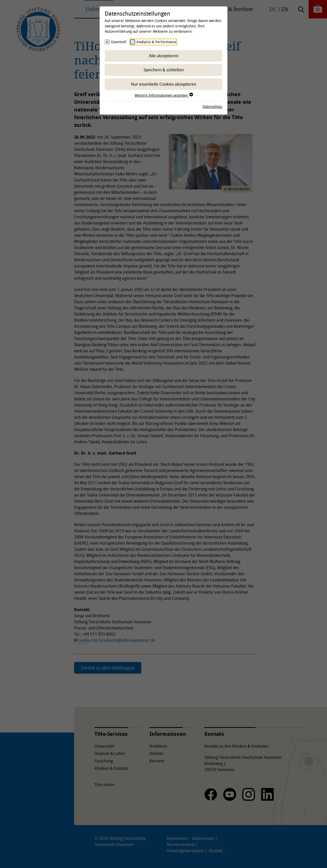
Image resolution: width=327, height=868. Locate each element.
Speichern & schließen (164, 70)
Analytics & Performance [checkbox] (156, 42)
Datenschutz (212, 106)
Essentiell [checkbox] (119, 42)
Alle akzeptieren (164, 56)
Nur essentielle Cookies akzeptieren (164, 84)
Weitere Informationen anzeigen (164, 95)
